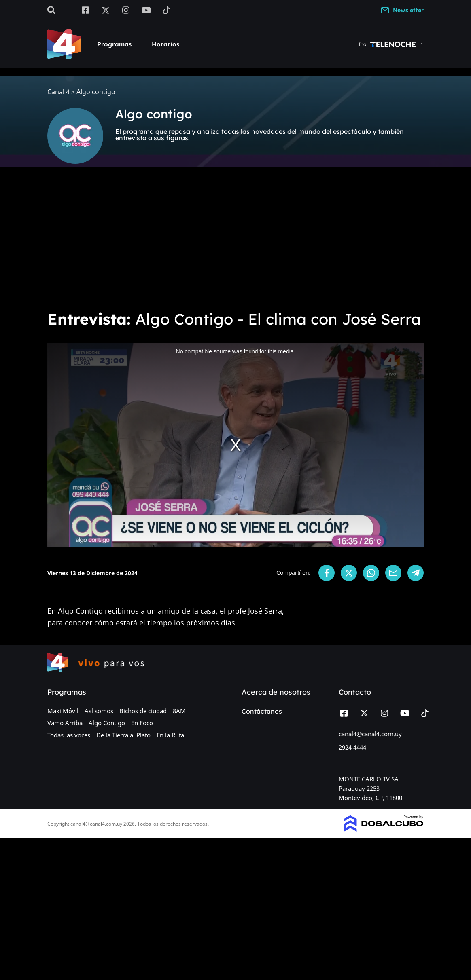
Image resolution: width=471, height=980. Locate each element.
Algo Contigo (107, 723)
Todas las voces (69, 735)
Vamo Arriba (65, 723)
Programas (114, 44)
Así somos (99, 711)
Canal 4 (58, 92)
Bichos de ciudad (143, 711)
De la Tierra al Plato (123, 735)
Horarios (165, 44)
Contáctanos (262, 711)
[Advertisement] (235, 243)
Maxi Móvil (63, 711)
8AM (179, 711)
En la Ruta (170, 735)
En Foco (142, 723)
